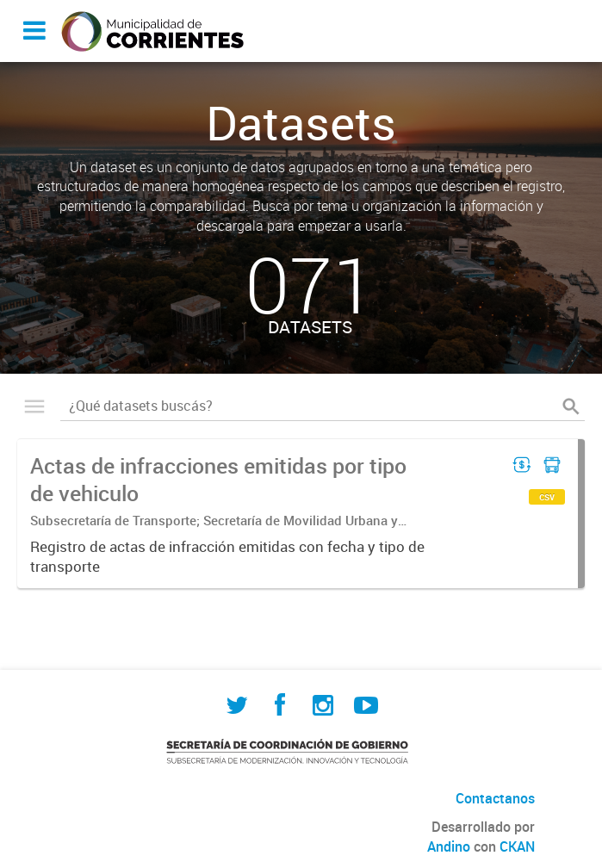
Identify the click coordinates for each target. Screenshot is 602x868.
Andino (449, 846)
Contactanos (495, 798)
